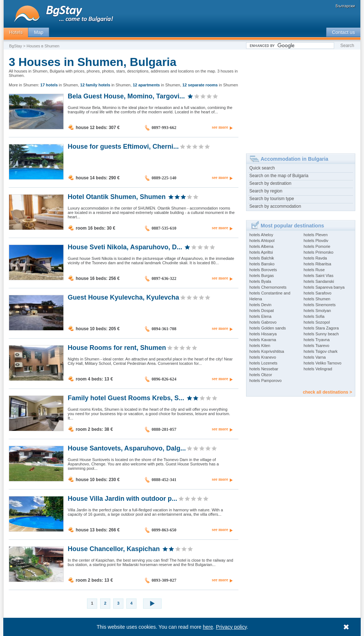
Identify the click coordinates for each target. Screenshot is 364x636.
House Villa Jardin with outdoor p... (122, 498)
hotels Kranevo (263, 357)
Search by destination (270, 183)
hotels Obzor (261, 375)
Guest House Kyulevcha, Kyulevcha (123, 297)
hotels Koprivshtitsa (267, 351)
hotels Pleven (316, 235)
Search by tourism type (272, 199)
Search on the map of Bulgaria (279, 176)
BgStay (15, 46)
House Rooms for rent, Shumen (117, 347)
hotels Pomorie (317, 246)
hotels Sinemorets (320, 305)
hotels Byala (260, 281)
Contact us (343, 32)
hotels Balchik (262, 258)
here (208, 627)
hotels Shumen (317, 299)
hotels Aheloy (261, 235)
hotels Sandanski (319, 281)
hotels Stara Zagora (321, 328)
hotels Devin (260, 305)
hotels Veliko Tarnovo (323, 363)
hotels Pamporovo (266, 381)
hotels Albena (261, 246)
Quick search (262, 168)
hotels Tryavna (317, 340)
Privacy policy (232, 627)
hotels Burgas (262, 276)
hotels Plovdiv (316, 241)
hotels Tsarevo (316, 346)
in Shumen (59, 85)
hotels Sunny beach (321, 334)
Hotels (16, 32)
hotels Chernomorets (268, 287)
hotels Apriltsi (261, 252)
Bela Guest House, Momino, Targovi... (126, 96)
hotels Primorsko (318, 252)
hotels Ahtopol (262, 241)
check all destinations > (327, 392)
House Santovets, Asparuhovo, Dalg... (127, 448)
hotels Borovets (263, 270)
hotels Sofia (314, 316)
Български (345, 6)
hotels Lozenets (263, 363)
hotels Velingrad (318, 369)
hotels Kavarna (263, 340)
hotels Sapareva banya (324, 287)
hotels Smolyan (317, 311)
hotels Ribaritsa (317, 264)
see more (220, 127)
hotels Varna (315, 357)
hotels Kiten (260, 346)
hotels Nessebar (264, 369)
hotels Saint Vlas (318, 276)
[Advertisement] (301, 99)
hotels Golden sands (268, 328)
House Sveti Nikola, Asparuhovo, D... (125, 247)
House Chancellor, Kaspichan (114, 549)
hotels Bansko (262, 264)
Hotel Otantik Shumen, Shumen (117, 196)
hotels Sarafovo (317, 293)
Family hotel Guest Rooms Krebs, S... (126, 398)
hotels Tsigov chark (321, 351)
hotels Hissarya (263, 334)
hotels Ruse (314, 270)
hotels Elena (260, 316)
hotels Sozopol (317, 322)
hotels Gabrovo (263, 322)
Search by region (266, 191)
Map (39, 32)
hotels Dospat (262, 311)
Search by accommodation (275, 206)
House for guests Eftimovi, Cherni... (123, 146)
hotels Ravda (315, 258)
